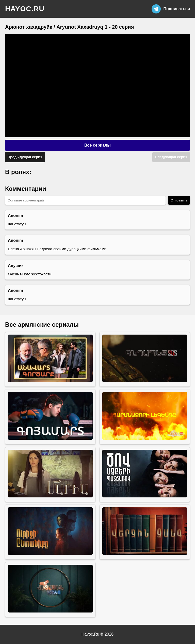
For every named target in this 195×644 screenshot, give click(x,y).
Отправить (179, 200)
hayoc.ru (25, 9)
